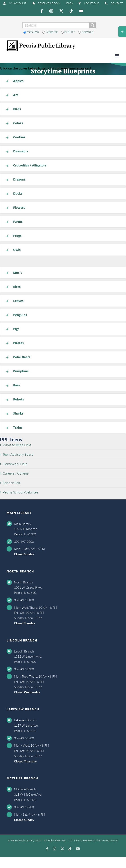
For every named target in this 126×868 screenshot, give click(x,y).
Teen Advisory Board (18, 454)
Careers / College (16, 473)
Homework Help (15, 464)
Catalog (32, 32)
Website (50, 32)
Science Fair (12, 483)
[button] (63, 81)
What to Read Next (17, 445)
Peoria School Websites (20, 492)
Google (86, 32)
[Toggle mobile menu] (117, 56)
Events (68, 32)
